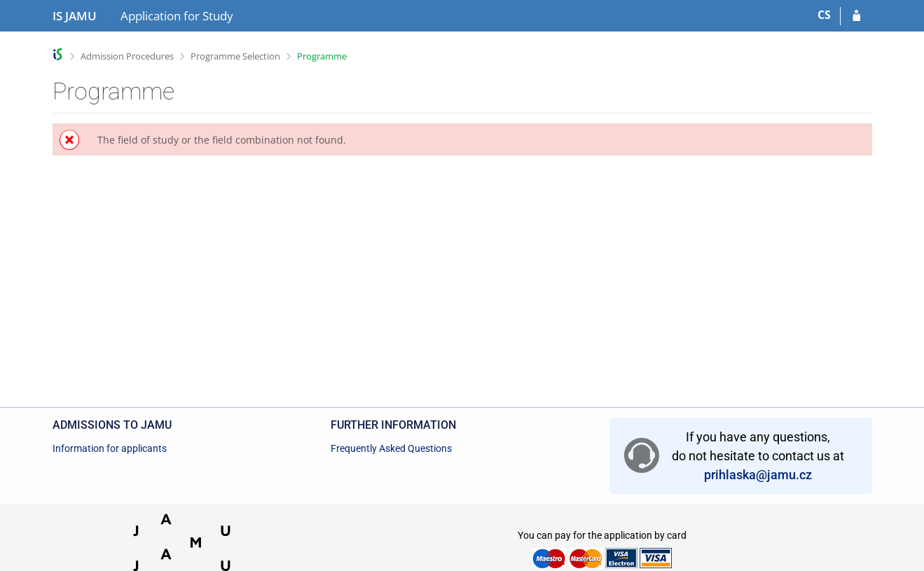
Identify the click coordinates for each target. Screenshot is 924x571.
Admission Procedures (127, 56)
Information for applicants (110, 448)
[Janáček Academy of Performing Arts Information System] (75, 16)
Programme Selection (235, 56)
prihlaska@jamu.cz (758, 475)
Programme (322, 56)
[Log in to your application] (856, 16)
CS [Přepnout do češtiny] (824, 15)
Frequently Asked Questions (391, 448)
